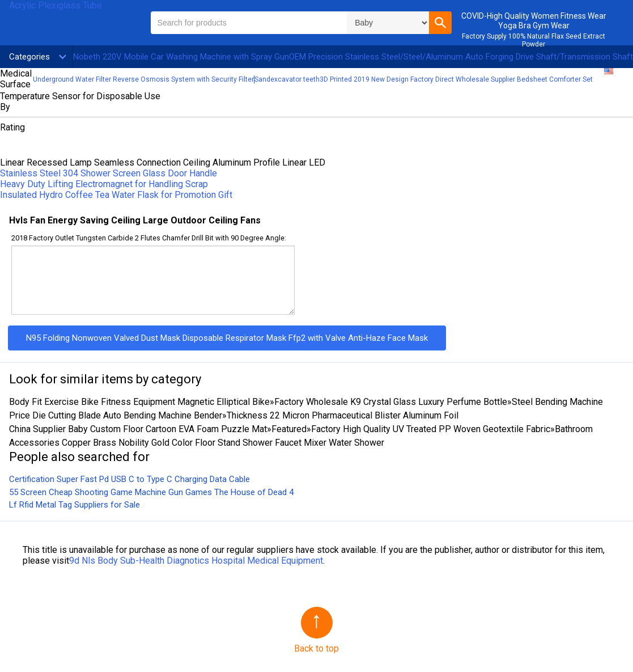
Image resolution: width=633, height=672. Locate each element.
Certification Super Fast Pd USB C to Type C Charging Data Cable (129, 479)
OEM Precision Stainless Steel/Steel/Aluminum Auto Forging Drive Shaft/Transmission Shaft (461, 57)
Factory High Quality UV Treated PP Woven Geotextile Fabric (431, 429)
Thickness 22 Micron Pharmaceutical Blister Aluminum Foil (343, 415)
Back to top (316, 648)
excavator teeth (295, 79)
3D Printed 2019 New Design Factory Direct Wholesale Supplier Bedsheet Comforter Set (456, 79)
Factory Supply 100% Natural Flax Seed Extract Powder (534, 40)
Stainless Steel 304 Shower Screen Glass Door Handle (109, 173)
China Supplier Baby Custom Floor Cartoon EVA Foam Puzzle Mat (138, 429)
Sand (262, 79)
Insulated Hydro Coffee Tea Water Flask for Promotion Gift (116, 195)
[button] (440, 23)
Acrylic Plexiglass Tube (56, 5)
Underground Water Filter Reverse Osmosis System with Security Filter (143, 79)
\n (388, 23)
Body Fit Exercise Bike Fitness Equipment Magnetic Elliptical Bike (139, 402)
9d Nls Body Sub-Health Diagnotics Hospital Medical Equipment (196, 561)
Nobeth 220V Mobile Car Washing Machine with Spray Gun (181, 57)
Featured (289, 429)
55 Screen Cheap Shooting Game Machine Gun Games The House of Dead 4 (151, 492)
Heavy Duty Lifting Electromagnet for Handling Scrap (104, 184)
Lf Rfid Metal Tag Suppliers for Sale (75, 505)
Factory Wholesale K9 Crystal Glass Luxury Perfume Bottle (391, 402)
